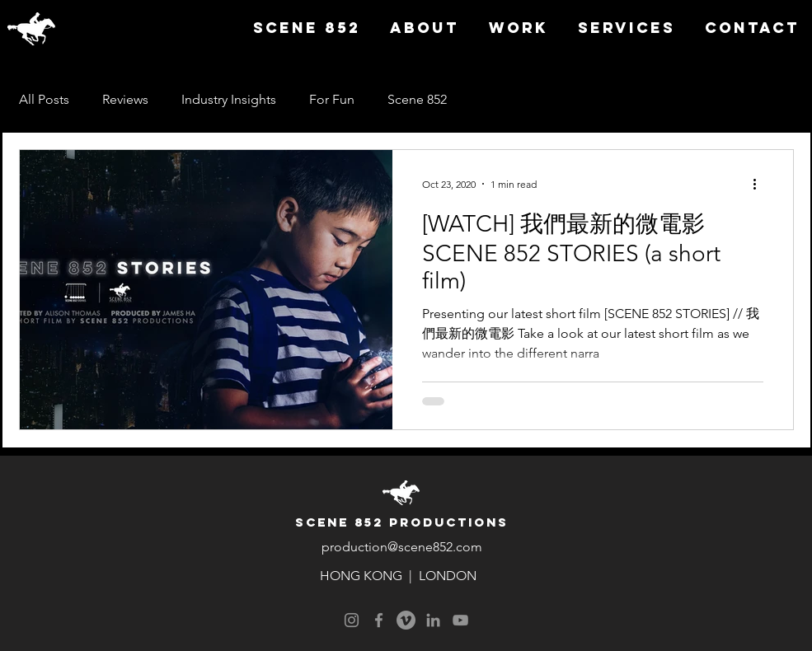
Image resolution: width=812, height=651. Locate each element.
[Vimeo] (406, 620)
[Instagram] (352, 620)
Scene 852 (417, 99)
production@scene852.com (402, 547)
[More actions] (761, 184)
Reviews (125, 99)
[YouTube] (460, 620)
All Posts (44, 99)
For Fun (332, 99)
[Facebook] (379, 620)
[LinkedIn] (433, 620)
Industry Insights (229, 99)
